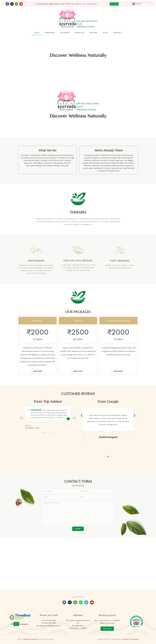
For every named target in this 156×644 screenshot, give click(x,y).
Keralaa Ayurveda (30, 639)
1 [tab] (105, 457)
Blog (106, 33)
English (137, 4)
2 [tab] (108, 457)
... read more (59, 417)
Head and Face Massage (78, 260)
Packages (65, 33)
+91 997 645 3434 (72, 4)
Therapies (50, 33)
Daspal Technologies (131, 639)
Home (37, 33)
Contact (118, 33)
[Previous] (82, 415)
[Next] (135, 415)
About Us (80, 33)
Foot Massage (120, 261)
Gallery (94, 33)
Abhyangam (36, 261)
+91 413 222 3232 (90, 4)
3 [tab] (111, 457)
